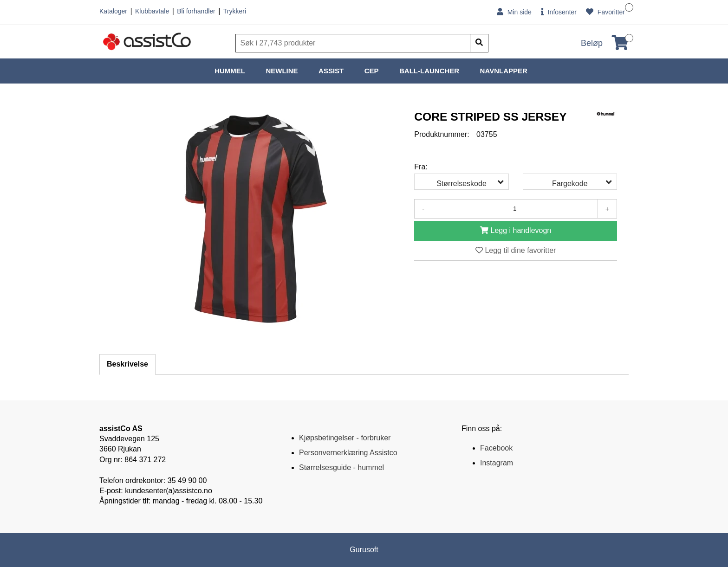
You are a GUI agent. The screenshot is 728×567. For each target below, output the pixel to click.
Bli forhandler (196, 11)
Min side (514, 12)
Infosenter (559, 12)
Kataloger (113, 11)
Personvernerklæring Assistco (348, 453)
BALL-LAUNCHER (429, 71)
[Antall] (515, 209)
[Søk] (354, 43)
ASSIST (331, 71)
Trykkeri (235, 11)
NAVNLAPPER (504, 71)
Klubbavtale (152, 11)
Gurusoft (364, 550)
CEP (372, 71)
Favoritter (605, 12)
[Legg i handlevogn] (516, 231)
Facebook (496, 448)
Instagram (497, 463)
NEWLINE (282, 71)
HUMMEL (230, 71)
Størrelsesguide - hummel (341, 467)
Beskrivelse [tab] (127, 364)
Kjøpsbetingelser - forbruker (345, 438)
